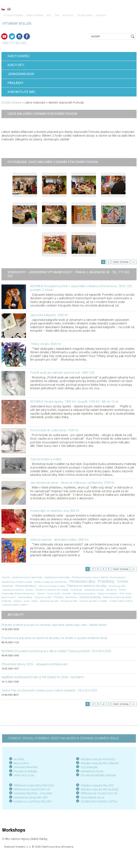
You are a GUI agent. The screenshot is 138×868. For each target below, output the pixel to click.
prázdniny (111, 590)
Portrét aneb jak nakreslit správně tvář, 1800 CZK (62, 373)
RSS (49, 15)
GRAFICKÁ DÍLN (23, 775)
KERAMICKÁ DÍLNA (92, 771)
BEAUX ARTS (21, 763)
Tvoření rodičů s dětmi (121, 601)
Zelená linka (85, 15)
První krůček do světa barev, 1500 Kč (54, 430)
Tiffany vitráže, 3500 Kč (46, 344)
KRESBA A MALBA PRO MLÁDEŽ (100, 789)
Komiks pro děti (69, 601)
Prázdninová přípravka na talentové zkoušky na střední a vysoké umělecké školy (54, 638)
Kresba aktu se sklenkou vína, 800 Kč (55, 511)
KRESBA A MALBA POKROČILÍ (98, 759)
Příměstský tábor (82, 581)
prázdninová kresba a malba (17, 582)
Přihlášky (59, 597)
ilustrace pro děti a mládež (93, 601)
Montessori (71, 597)
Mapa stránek (35, 15)
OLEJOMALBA (89, 767)
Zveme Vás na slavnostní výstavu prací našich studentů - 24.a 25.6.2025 (49, 691)
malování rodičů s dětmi (15, 605)
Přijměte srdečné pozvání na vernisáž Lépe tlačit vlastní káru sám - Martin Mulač (54, 625)
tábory (35, 601)
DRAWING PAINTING (26, 767)
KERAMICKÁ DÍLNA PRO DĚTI (31, 798)
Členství (41, 594)
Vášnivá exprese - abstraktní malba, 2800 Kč (59, 540)
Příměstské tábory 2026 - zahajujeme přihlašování (34, 664)
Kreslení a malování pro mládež (52, 590)
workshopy (76, 590)
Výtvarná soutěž (43, 597)
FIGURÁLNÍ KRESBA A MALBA (98, 775)
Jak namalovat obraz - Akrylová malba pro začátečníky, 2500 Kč (72, 483)
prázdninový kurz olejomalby (27, 577)
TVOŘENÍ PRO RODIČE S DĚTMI (99, 802)
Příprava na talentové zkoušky (87, 586)
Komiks (6, 577)
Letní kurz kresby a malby (52, 586)
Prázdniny (106, 581)
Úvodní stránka (13, 15)
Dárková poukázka (90, 597)
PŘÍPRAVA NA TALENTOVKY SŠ (99, 793)
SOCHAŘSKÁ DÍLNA (92, 798)
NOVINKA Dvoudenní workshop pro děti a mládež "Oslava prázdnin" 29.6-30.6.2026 (56, 651)
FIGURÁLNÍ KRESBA (25, 771)
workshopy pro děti (94, 590)
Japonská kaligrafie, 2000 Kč (49, 315)
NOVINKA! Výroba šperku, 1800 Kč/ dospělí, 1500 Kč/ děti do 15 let (74, 402)
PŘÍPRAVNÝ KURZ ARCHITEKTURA (34, 786)
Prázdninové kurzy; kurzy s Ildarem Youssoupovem (99, 577)
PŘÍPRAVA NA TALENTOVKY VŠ (32, 789)
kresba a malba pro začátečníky (50, 582)
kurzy (27, 601)
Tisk (57, 15)
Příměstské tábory (26, 586)
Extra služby (54, 594)
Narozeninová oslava (84, 594)
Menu (127, 9)
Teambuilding (25, 597)
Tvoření (122, 581)
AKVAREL (19, 759)
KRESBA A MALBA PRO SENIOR (99, 763)
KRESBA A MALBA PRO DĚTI (97, 786)
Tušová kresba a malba (46, 459)
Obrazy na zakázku (107, 594)
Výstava (17, 601)
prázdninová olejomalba (57, 577)
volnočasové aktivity (13, 590)
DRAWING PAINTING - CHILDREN (33, 793)
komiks (30, 590)
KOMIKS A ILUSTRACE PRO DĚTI (33, 802)
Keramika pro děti (49, 601)
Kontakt (101, 15)
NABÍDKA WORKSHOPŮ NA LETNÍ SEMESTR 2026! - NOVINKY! (43, 677)
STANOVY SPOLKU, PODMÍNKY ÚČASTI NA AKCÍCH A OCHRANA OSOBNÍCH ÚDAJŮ (63, 738)
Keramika (8, 586)
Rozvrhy (68, 15)
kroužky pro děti (117, 586)
